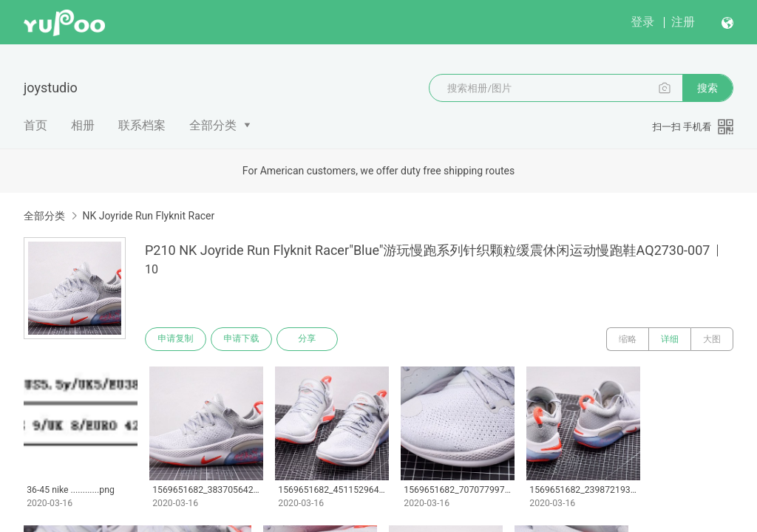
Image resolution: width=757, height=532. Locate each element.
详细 (670, 339)
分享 (309, 339)
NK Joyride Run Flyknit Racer (148, 216)
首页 (35, 125)
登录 (642, 22)
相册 (83, 125)
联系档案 (142, 125)
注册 (683, 22)
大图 (712, 339)
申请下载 (242, 339)
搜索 (707, 88)
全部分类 (213, 125)
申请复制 (176, 339)
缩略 (628, 339)
